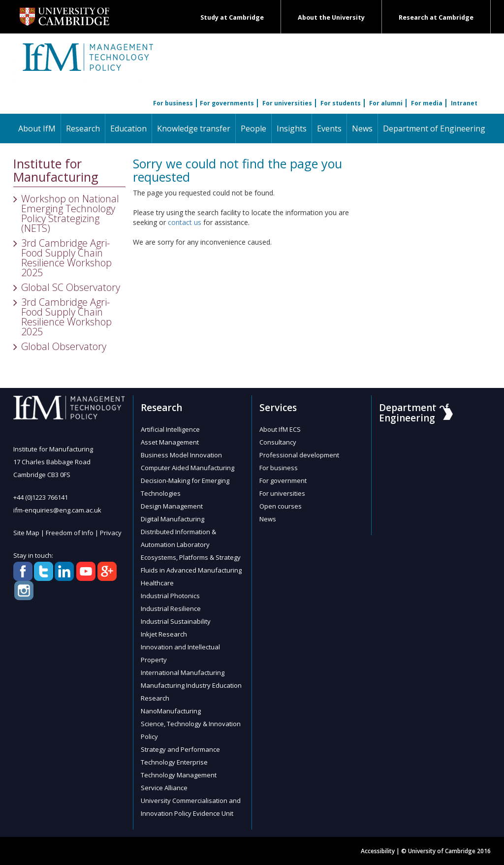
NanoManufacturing (171, 711)
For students (341, 103)
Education (128, 128)
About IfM (37, 128)
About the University (331, 17)
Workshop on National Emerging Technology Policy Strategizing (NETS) (70, 213)
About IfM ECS (280, 429)
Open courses (281, 506)
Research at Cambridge (436, 17)
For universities (287, 103)
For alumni (386, 103)
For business (173, 103)
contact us (185, 222)
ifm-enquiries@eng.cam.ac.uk (57, 510)
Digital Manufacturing (173, 519)
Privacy (111, 533)
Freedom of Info (70, 533)
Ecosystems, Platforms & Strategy (191, 557)
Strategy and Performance (180, 749)
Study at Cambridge (232, 17)
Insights (292, 128)
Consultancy (278, 442)
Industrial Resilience (171, 609)
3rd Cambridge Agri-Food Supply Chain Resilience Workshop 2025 (66, 258)
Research (83, 128)
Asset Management (170, 442)
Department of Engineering (434, 128)
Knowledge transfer (194, 128)
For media (427, 103)
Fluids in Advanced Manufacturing (191, 570)
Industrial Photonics (170, 596)
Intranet (464, 103)
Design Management (172, 506)
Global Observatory (64, 346)
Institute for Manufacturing (56, 171)
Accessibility (378, 851)
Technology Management (179, 775)
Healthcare (157, 583)
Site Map (26, 533)
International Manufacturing (183, 673)
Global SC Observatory (71, 287)
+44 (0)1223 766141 (41, 497)
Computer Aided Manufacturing (188, 468)
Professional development (299, 455)
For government (283, 481)
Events (329, 128)
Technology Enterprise (174, 762)
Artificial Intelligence (170, 429)
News (362, 128)
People (253, 128)
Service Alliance (164, 788)
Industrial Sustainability (176, 621)
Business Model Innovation (181, 455)
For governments (227, 103)
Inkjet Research (164, 634)
